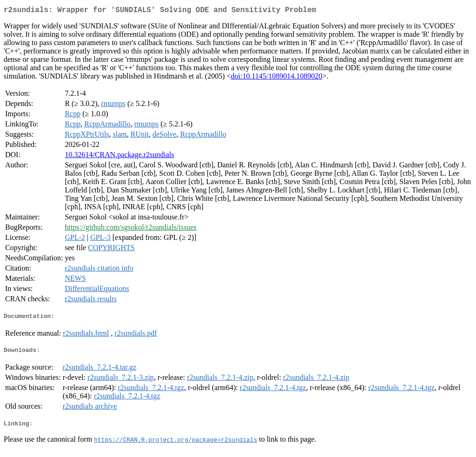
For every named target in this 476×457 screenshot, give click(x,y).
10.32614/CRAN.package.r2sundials (119, 156)
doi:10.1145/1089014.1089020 (277, 78)
